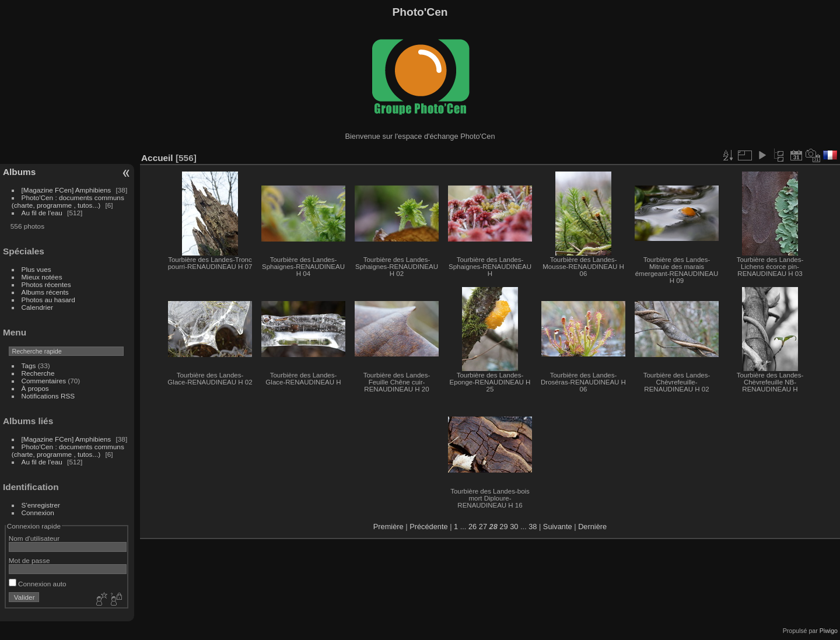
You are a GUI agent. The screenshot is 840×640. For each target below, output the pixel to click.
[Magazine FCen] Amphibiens (66, 190)
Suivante (558, 527)
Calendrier (37, 307)
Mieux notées (42, 277)
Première (388, 527)
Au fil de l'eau (43, 213)
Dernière (592, 527)
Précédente (428, 527)
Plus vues (36, 269)
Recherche (38, 373)
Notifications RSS (48, 396)
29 (503, 527)
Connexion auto (38, 584)
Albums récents (45, 292)
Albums (19, 172)
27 (483, 527)
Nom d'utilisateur (34, 538)
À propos (35, 388)
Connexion (38, 513)
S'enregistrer (41, 505)
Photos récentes (46, 284)
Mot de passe (29, 560)
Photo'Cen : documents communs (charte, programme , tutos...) (68, 201)
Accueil (157, 158)
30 (514, 527)
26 (473, 527)
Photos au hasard (48, 300)
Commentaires (44, 381)
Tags (29, 366)
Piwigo (829, 631)
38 (533, 527)
